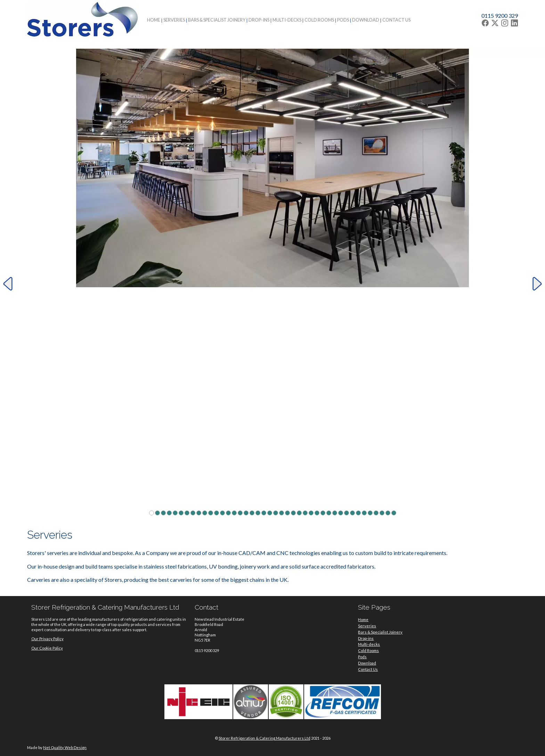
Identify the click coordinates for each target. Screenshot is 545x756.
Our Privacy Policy (47, 639)
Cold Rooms (319, 20)
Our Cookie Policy (47, 648)
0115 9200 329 (500, 15)
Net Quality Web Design (65, 747)
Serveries (174, 20)
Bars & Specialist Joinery (217, 20)
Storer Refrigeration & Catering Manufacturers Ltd (265, 738)
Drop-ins (259, 20)
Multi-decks (287, 20)
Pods (343, 20)
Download (366, 20)
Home (154, 20)
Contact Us (396, 20)
